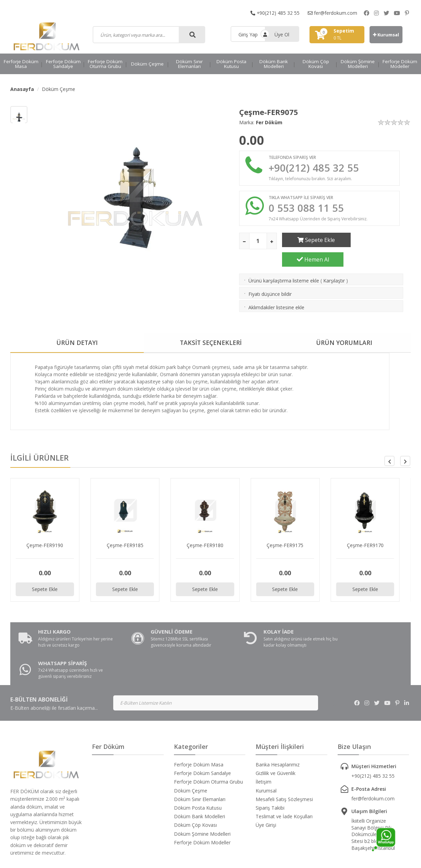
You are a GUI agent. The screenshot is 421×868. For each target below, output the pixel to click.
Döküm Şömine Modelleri (358, 64)
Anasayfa (22, 89)
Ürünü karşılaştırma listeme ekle (284, 264)
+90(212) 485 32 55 (275, 13)
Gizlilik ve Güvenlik (276, 732)
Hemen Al (379, 241)
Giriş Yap (248, 34)
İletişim (264, 740)
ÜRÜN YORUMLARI (344, 326)
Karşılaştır (334, 264)
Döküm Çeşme (147, 64)
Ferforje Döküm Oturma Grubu (105, 64)
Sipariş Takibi (270, 766)
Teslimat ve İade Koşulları (284, 775)
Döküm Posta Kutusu (231, 64)
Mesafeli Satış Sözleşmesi (284, 758)
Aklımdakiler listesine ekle (276, 291)
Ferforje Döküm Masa (21, 64)
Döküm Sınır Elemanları (189, 64)
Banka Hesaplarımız (278, 723)
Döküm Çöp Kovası (316, 64)
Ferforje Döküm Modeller (400, 64)
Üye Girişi (266, 783)
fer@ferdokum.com (332, 13)
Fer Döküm (269, 122)
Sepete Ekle (313, 241)
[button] (405, 444)
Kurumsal (386, 35)
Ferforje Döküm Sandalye (63, 64)
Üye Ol (282, 34)
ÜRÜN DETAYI (77, 326)
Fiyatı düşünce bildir (270, 277)
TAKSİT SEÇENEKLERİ (211, 326)
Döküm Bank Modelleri (274, 64)
